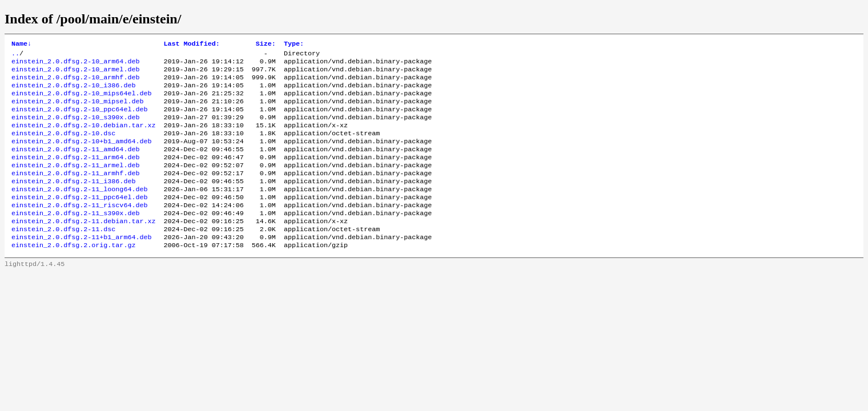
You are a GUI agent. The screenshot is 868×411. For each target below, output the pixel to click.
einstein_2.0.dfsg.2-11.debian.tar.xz (83, 247)
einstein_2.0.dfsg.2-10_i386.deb (73, 92)
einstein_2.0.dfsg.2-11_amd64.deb (75, 165)
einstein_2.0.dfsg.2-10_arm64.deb (75, 65)
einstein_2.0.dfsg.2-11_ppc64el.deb (79, 220)
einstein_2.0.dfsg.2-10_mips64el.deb (81, 101)
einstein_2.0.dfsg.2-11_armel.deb (75, 183)
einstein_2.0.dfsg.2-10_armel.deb (75, 74)
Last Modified (191, 45)
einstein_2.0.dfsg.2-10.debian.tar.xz (83, 138)
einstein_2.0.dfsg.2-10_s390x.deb (75, 128)
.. (15, 55)
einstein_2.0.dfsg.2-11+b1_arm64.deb (81, 265)
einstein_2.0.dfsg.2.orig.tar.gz (73, 275)
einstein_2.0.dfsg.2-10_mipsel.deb (77, 110)
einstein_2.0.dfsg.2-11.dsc (63, 256)
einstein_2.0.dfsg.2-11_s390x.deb (75, 238)
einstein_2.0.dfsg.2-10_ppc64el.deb (79, 119)
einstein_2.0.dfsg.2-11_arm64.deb (75, 174)
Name (21, 45)
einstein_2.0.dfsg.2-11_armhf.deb (75, 192)
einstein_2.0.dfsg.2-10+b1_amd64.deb (81, 156)
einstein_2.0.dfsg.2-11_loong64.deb (79, 211)
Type (294, 45)
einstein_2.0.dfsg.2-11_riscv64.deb (79, 229)
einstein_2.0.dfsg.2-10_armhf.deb (75, 83)
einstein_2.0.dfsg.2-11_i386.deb (73, 202)
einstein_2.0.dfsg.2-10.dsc (63, 147)
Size (266, 45)
